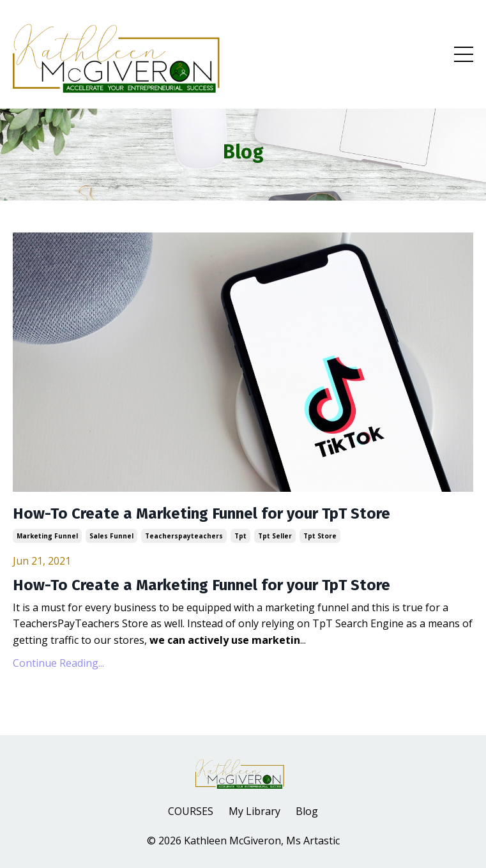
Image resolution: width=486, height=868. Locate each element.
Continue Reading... (58, 663)
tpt (240, 536)
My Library (254, 811)
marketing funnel (47, 536)
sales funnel (111, 536)
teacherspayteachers (184, 536)
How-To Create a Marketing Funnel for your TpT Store (201, 514)
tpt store (320, 536)
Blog (307, 811)
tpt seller (275, 536)
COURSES (191, 811)
